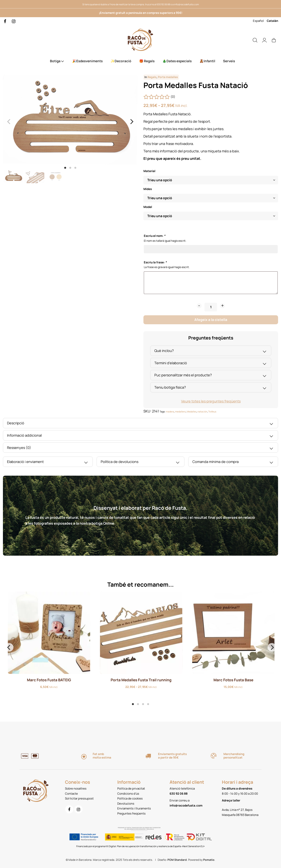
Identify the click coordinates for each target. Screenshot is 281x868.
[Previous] (9, 647)
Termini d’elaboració (211, 363)
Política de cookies (130, 798)
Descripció (140, 424)
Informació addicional (140, 436)
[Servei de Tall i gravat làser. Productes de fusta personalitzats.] (140, 40)
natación (202, 412)
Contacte (71, 794)
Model (148, 207)
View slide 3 (75, 168)
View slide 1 (65, 168)
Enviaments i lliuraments (134, 808)
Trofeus (212, 412)
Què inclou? (211, 351)
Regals (152, 77)
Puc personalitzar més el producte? (211, 376)
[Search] (255, 40)
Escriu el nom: (155, 236)
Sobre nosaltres (76, 788)
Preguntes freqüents (131, 813)
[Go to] (5, 21)
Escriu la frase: (155, 262)
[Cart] (274, 40)
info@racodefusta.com (186, 4)
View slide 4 (148, 704)
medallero (180, 412)
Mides (148, 189)
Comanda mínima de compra (233, 462)
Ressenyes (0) (140, 448)
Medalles (192, 412)
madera (170, 412)
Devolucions (126, 804)
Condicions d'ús (128, 794)
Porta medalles (168, 77)
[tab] (211, 351)
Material (149, 171)
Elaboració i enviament (48, 462)
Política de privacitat (131, 788)
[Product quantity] (211, 307)
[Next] (131, 122)
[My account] (264, 40)
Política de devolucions (140, 462)
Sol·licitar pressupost (79, 798)
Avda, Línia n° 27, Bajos (237, 810)
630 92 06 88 (163, 4)
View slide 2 (70, 168)
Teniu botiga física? (211, 388)
